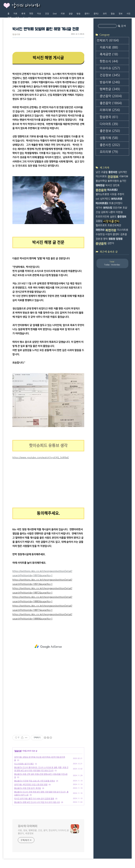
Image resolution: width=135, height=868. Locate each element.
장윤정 (99, 239)
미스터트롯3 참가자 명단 (24, 764)
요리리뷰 (109, 152)
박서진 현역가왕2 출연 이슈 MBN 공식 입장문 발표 (34, 799)
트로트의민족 (102, 217)
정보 (121, 14)
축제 (23, 14)
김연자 (111, 243)
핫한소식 (109, 61)
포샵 (125, 208)
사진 (128, 14)
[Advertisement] (48, 646)
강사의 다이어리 (26, 6)
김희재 (104, 212)
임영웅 (119, 239)
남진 (98, 172)
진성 (98, 212)
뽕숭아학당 (101, 181)
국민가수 (100, 230)
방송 (78, 14)
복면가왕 (111, 230)
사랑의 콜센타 (112, 234)
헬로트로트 (101, 225)
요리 (105, 14)
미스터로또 (101, 176)
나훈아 (112, 212)
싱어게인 (123, 172)
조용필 (104, 172)
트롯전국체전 (114, 225)
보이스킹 (108, 208)
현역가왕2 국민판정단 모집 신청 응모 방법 (31, 785)
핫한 (31, 14)
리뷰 (63, 14)
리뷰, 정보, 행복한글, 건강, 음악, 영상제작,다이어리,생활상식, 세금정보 (43, 832)
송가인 (123, 181)
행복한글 (110, 89)
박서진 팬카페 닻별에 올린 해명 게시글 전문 (46, 29)
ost (97, 199)
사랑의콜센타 (111, 221)
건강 (47, 14)
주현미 (121, 194)
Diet (55, 14)
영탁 (105, 239)
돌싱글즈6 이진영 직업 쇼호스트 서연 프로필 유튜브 (35, 781)
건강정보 (110, 75)
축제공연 (109, 54)
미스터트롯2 (102, 203)
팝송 (113, 14)
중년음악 (111, 96)
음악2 (96, 14)
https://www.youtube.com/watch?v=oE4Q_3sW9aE (41, 458)
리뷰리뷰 (110, 110)
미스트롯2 (112, 190)
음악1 (87, 14)
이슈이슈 (110, 68)
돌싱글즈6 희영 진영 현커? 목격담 (28, 788)
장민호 (116, 185)
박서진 (109, 185)
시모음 (113, 194)
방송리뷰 (16, 35)
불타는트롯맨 (102, 194)
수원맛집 (100, 234)
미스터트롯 (123, 230)
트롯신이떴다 (116, 203)
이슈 (39, 14)
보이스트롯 (117, 199)
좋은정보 (110, 131)
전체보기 (108, 40)
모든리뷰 (117, 208)
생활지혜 (109, 138)
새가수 (99, 208)
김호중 (124, 234)
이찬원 (119, 212)
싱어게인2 (105, 199)
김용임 (99, 221)
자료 (15, 14)
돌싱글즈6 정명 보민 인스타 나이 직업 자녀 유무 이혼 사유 (37, 802)
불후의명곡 (113, 181)
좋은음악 (111, 103)
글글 (71, 14)
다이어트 (109, 124)
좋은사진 (110, 145)
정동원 (112, 239)
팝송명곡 (109, 117)
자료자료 (109, 47)
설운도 (113, 217)
